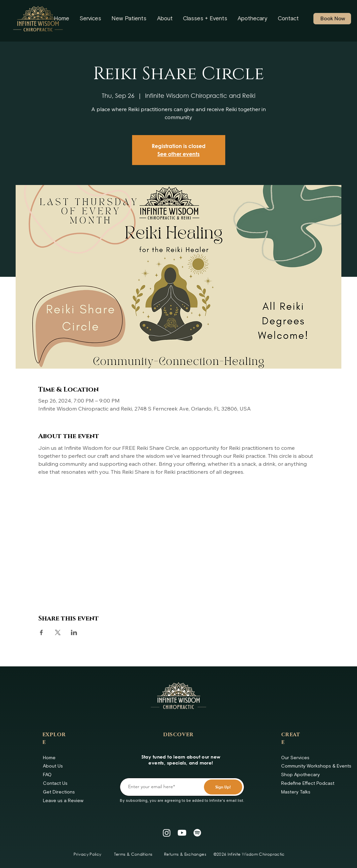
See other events (178, 154)
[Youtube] (182, 833)
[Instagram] (167, 833)
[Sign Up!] (223, 787)
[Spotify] (197, 833)
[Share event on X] (58, 632)
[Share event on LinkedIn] (74, 632)
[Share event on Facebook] (41, 632)
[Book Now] (332, 19)
